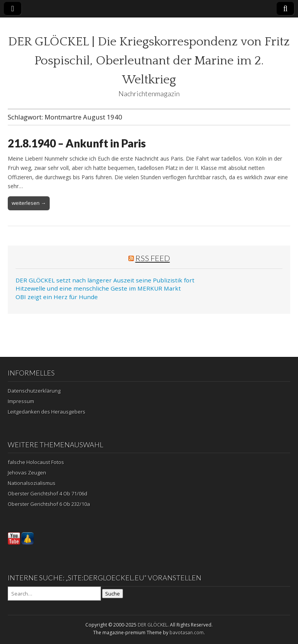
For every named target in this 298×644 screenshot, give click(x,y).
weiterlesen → (29, 203)
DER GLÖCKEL (153, 625)
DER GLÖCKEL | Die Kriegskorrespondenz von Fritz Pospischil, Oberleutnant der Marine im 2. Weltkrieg (149, 61)
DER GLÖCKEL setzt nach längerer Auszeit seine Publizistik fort (105, 280)
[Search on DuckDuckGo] (54, 594)
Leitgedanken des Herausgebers (47, 412)
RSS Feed (153, 258)
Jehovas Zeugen (27, 473)
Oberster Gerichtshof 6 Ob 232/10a (49, 504)
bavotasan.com (187, 633)
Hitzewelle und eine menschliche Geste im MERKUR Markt (98, 288)
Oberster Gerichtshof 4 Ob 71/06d (48, 493)
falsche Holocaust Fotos (36, 462)
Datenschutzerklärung (34, 391)
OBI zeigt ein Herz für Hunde (57, 297)
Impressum (21, 401)
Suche (113, 594)
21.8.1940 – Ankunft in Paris (77, 143)
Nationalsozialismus (32, 483)
